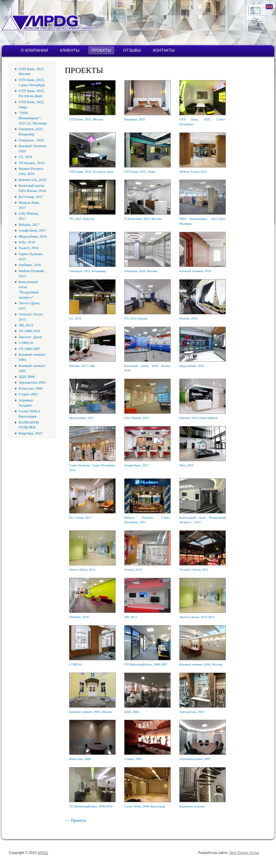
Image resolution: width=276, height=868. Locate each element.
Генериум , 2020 (31, 140)
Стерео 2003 (28, 394)
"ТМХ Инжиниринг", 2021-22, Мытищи (33, 118)
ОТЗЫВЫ (132, 50)
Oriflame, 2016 (30, 265)
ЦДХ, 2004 (132, 712)
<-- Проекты (75, 820)
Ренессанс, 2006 (80, 759)
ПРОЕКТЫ (101, 50)
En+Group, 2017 (31, 197)
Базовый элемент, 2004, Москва (201, 664)
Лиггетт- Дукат (30, 337)
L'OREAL (26, 343)
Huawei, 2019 (188, 318)
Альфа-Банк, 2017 (137, 465)
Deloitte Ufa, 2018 (32, 180)
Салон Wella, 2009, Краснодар (145, 806)
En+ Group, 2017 (80, 517)
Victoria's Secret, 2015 (194, 569)
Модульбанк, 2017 (81, 418)
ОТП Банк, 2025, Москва (86, 119)
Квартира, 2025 (31, 433)
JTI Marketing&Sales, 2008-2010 (91, 806)
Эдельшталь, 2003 (192, 712)
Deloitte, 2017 (29, 225)
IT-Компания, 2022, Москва (143, 219)
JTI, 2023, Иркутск (82, 219)
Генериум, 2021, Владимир (88, 271)
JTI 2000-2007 (30, 349)
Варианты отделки (192, 806)
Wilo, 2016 (27, 242)
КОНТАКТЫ (164, 50)
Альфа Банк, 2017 (33, 230)
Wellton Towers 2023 (193, 172)
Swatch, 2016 (29, 248)
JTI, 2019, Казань (136, 318)
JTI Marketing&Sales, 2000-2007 (146, 664)
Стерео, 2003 (133, 759)
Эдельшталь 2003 (32, 382)
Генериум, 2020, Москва (141, 271)
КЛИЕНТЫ (70, 50)
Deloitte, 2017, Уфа (82, 366)
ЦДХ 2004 (27, 377)
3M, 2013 (26, 325)
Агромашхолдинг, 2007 (195, 759)
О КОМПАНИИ (34, 50)
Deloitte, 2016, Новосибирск (198, 418)
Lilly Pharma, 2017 (137, 418)
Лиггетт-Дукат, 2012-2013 (197, 617)
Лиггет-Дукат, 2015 (82, 569)
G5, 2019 (26, 157)
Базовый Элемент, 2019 (195, 271)
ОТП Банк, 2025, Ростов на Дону (92, 172)
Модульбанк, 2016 (33, 236)
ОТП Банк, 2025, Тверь (140, 172)
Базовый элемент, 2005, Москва (91, 712)
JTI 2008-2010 (30, 331)
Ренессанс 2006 (31, 388)
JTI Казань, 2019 (32, 163)
